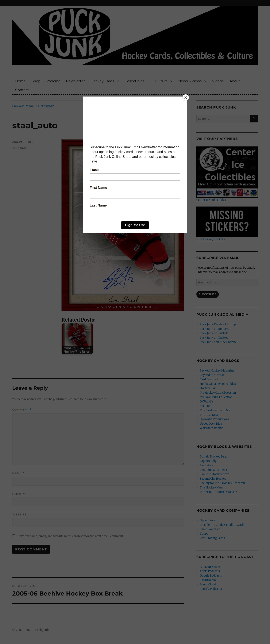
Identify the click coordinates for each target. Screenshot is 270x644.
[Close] (186, 98)
